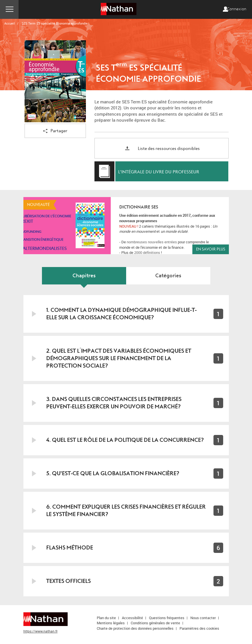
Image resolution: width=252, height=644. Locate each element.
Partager (55, 131)
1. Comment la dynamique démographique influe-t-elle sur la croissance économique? (121, 314)
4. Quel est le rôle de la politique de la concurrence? (125, 440)
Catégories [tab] (168, 276)
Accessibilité (132, 618)
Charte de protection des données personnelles (135, 628)
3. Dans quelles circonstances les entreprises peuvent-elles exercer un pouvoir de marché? (114, 403)
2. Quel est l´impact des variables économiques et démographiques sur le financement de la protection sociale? (119, 358)
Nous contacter (203, 618)
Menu (9, 9)
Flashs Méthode (70, 548)
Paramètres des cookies (199, 628)
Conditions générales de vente (155, 623)
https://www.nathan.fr (41, 631)
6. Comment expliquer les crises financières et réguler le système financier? (126, 510)
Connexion (237, 9)
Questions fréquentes (167, 618)
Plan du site (106, 618)
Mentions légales (111, 623)
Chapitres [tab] (84, 276)
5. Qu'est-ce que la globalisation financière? (113, 473)
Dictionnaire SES (139, 207)
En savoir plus (211, 249)
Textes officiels (68, 581)
